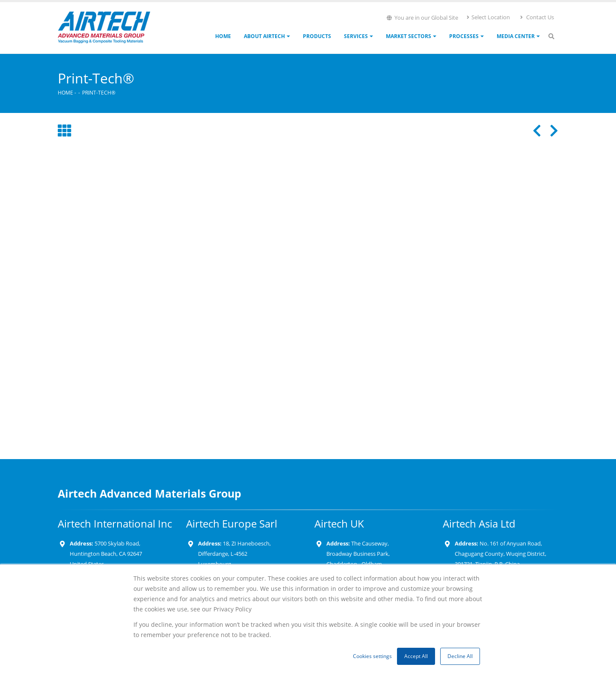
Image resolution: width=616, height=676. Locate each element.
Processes (464, 36)
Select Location (488, 17)
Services (356, 36)
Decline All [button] (460, 656)
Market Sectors (409, 36)
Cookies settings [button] (372, 656)
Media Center (516, 36)
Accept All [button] (416, 656)
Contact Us (537, 17)
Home (223, 36)
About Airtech (264, 36)
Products (317, 36)
